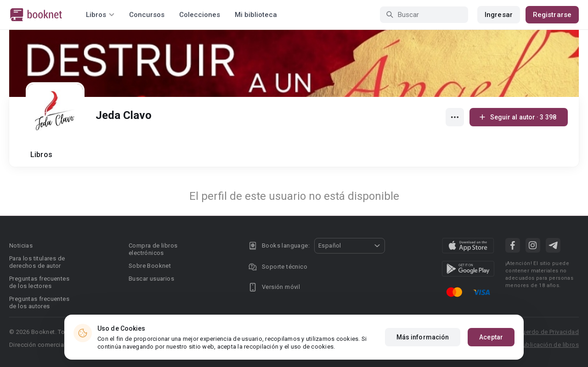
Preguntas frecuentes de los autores (39, 302)
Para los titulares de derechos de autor (37, 262)
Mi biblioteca (256, 15)
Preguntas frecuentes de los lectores (39, 282)
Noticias (21, 246)
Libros (41, 155)
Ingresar (499, 15)
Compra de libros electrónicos (153, 249)
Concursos (147, 15)
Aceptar (491, 337)
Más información (423, 337)
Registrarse (552, 15)
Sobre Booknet (150, 266)
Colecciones (200, 15)
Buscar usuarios (151, 279)
